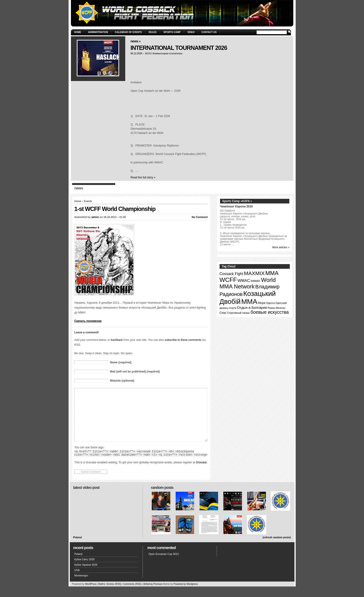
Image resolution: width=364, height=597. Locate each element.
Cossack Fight (231, 274)
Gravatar (201, 473)
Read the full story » (143, 177)
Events (88, 201)
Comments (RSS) (132, 595)
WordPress (91, 595)
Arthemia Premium (153, 595)
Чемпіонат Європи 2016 (236, 206)
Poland (78, 548)
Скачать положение (88, 321)
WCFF (228, 280)
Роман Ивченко (276, 308)
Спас (223, 313)
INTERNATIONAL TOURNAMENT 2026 (179, 48)
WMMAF (256, 281)
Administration (98, 32)
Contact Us (209, 32)
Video (191, 32)
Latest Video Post (86, 498)
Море (262, 303)
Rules (153, 32)
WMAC (244, 281)
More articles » (281, 247)
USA (77, 581)
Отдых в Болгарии (252, 308)
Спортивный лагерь (238, 313)
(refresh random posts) (277, 548)
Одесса (270, 303)
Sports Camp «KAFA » (237, 201)
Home (78, 32)
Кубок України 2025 (86, 575)
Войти (102, 595)
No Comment (200, 217)
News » (136, 41)
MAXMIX (254, 273)
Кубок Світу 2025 (85, 570)
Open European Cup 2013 (164, 564)
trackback (117, 340)
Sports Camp (172, 32)
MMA (272, 273)
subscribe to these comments (183, 340)
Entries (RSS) (114, 595)
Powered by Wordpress (186, 595)
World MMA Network (248, 283)
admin (95, 217)
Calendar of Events (128, 32)
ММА (249, 301)
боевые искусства (270, 312)
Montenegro (81, 586)
